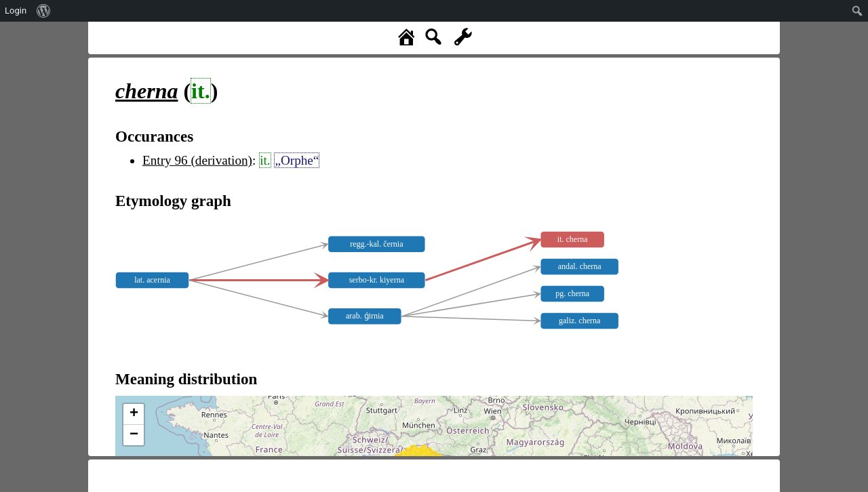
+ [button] (134, 414)
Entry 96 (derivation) (197, 160)
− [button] (134, 435)
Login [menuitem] (16, 11)
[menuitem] (44, 11)
